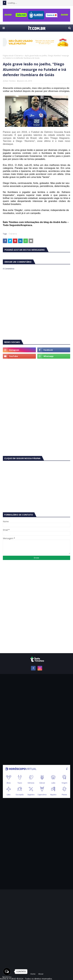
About (41, 974)
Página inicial (8, 56)
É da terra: (19, 56)
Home (33, 974)
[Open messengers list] (7, 972)
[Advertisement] (36, 383)
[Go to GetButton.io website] (7, 977)
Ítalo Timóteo (10, 81)
